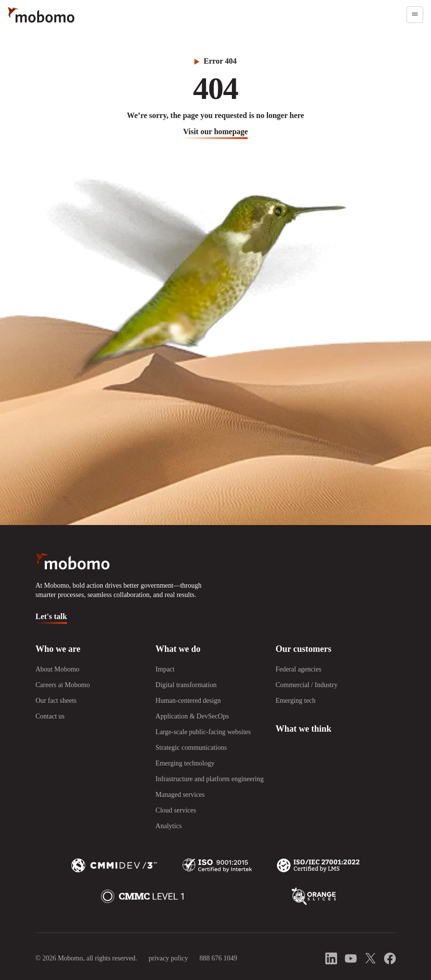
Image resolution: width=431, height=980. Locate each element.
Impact (165, 669)
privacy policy (168, 958)
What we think (303, 729)
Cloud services (176, 810)
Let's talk (51, 616)
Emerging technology (185, 763)
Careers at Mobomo (63, 685)
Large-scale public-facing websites (203, 732)
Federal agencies (298, 669)
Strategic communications (191, 748)
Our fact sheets (56, 701)
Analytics (169, 826)
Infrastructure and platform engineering (210, 779)
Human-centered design (188, 701)
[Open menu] (415, 15)
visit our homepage (215, 131)
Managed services (180, 795)
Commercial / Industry (306, 685)
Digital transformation (186, 685)
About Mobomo (58, 669)
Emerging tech (295, 701)
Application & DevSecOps (192, 716)
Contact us (50, 716)
